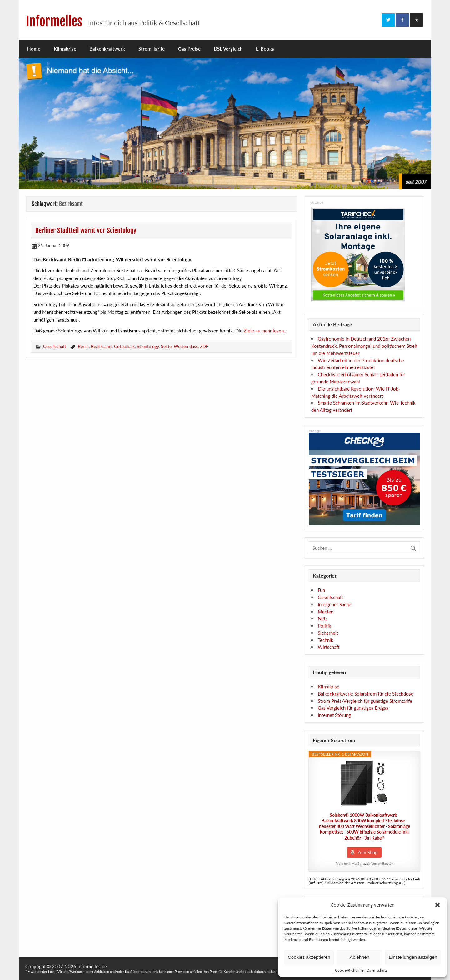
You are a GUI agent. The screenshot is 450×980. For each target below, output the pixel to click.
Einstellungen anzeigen (413, 957)
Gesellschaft (55, 346)
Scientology (148, 346)
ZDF (204, 346)
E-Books (265, 49)
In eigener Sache (335, 604)
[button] (437, 905)
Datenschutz (377, 970)
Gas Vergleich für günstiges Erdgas (353, 708)
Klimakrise (65, 49)
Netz (323, 618)
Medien (326, 612)
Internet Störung (334, 715)
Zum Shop (367, 852)
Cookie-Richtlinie (349, 970)
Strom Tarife (152, 49)
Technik (326, 640)
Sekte (166, 346)
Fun (321, 590)
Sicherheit (328, 633)
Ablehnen (360, 957)
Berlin (83, 346)
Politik (325, 626)
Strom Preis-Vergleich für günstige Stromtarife (365, 701)
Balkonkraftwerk (107, 49)
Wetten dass (186, 346)
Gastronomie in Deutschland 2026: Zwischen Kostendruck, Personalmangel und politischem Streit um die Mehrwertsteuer (364, 346)
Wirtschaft (329, 647)
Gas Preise (189, 49)
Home (34, 49)
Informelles (54, 21)
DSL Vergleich (228, 49)
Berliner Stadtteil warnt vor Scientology (86, 230)
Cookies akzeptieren (309, 957)
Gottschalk (124, 346)
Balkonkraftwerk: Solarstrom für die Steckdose (366, 694)
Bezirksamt (101, 346)
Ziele (250, 331)
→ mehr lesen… (271, 331)
